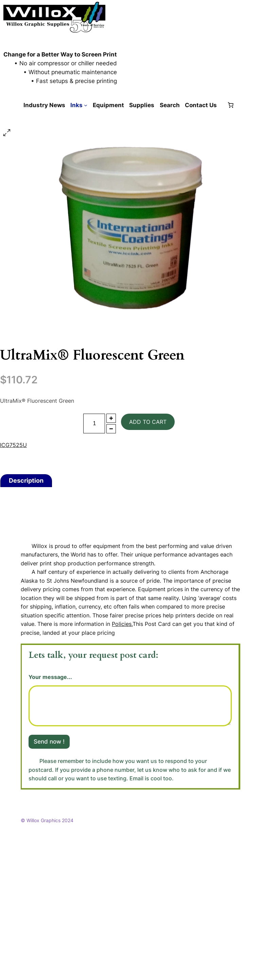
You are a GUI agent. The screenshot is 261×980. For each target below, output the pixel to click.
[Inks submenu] (86, 105)
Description (26, 480)
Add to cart (148, 422)
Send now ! (49, 742)
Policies (122, 624)
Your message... (50, 677)
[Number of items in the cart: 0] (230, 105)
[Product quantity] (94, 423)
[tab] (26, 481)
